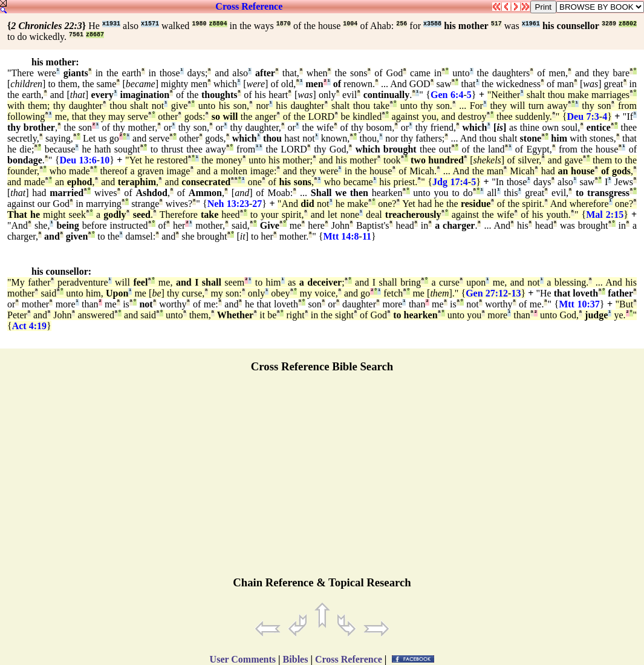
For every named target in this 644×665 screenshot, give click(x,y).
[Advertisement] (322, 480)
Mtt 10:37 (579, 304)
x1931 (111, 24)
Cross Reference (249, 6)
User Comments (243, 659)
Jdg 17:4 (450, 182)
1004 (350, 24)
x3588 (432, 24)
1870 (284, 24)
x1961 (531, 24)
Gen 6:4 (447, 95)
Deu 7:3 (583, 116)
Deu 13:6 (78, 160)
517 (496, 24)
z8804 (218, 24)
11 (367, 236)
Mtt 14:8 (341, 236)
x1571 (150, 24)
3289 (609, 24)
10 (105, 160)
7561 (76, 35)
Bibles (296, 659)
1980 (199, 24)
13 (516, 293)
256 (402, 24)
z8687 (95, 35)
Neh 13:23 (228, 204)
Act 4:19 (29, 326)
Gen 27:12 (487, 293)
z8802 (628, 24)
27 (257, 204)
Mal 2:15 (605, 215)
